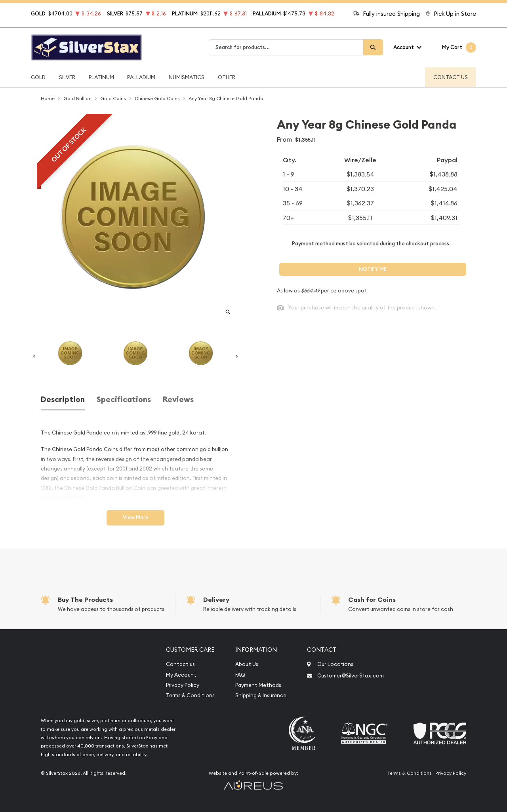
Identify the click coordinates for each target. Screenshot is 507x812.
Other (227, 77)
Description (63, 399)
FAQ (240, 675)
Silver (67, 77)
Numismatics (187, 77)
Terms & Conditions (190, 695)
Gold (38, 77)
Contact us (180, 664)
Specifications (124, 399)
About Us (247, 664)
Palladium (141, 77)
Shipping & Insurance (261, 695)
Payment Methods (258, 685)
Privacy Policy (183, 685)
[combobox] (286, 47)
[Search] (373, 47)
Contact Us (451, 77)
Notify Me (373, 269)
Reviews (178, 399)
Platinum (101, 77)
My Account (181, 675)
